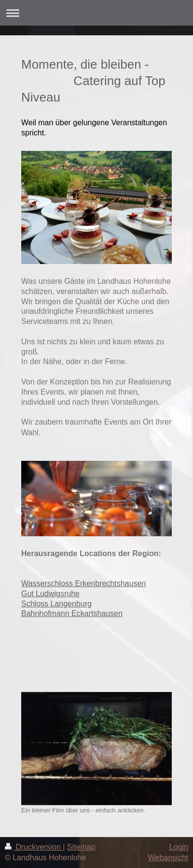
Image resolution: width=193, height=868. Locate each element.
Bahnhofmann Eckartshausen (72, 613)
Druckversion (34, 847)
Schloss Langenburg (56, 604)
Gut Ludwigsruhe (50, 594)
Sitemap (81, 847)
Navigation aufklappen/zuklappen (96, 13)
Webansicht (168, 858)
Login (179, 847)
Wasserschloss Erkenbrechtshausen (83, 583)
